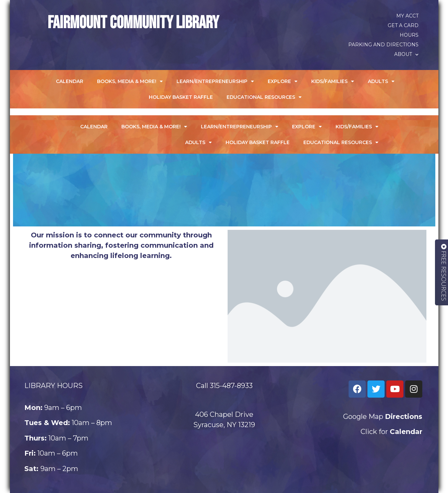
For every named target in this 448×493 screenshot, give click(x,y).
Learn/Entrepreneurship (215, 81)
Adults (381, 81)
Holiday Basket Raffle (181, 97)
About (406, 54)
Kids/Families (333, 81)
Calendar (70, 81)
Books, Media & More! (130, 81)
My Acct (407, 16)
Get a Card (403, 25)
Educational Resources (264, 97)
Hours (409, 35)
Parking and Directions (383, 45)
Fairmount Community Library (133, 23)
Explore (283, 81)
